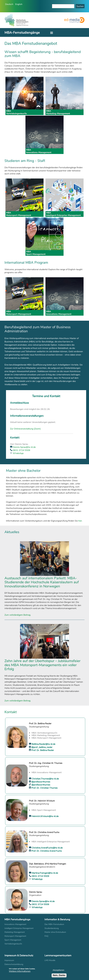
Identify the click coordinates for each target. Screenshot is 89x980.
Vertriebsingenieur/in (13, 944)
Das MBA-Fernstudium (54, 924)
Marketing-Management (15, 932)
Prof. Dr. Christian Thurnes (44, 788)
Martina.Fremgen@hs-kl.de (45, 873)
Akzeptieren (58, 970)
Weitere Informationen (20, 972)
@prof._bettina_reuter (42, 747)
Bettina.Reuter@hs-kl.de (43, 744)
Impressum (9, 960)
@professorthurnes (41, 782)
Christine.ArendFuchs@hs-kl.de (47, 848)
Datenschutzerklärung (14, 964)
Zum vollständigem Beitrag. (18, 700)
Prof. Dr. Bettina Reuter (42, 750)
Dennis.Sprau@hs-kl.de (24, 447)
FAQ (46, 936)
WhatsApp (18, 453)
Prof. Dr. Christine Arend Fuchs (46, 851)
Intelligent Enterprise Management (19, 928)
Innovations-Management (15, 924)
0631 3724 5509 (40, 876)
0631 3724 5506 (21, 450)
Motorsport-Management (15, 936)
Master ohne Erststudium (55, 932)
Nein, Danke (59, 976)
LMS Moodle (50, 960)
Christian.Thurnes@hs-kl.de (45, 779)
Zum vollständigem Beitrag (17, 615)
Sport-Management (13, 940)
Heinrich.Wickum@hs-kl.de (45, 816)
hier (80, 521)
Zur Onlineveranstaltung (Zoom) (25, 429)
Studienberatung (52, 928)
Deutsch (9, 4)
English (19, 4)
